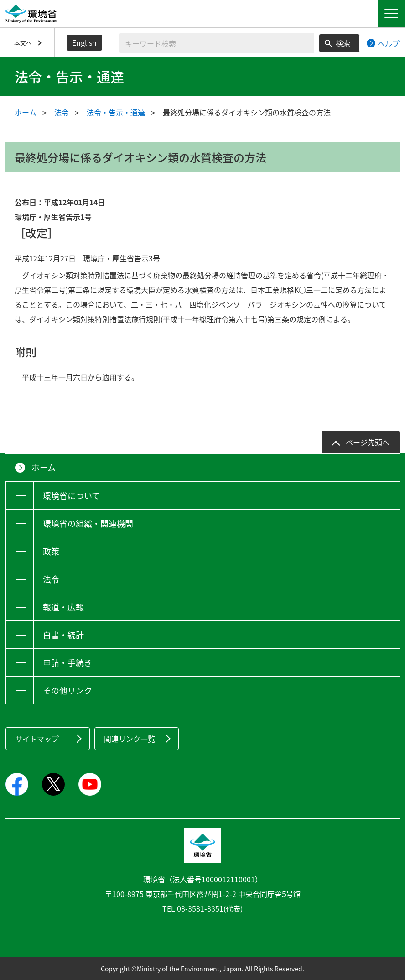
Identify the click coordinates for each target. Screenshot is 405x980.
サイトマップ (37, 739)
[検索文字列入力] (217, 43)
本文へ (23, 43)
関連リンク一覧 (130, 739)
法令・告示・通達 (116, 112)
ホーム (26, 112)
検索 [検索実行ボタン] (343, 43)
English (84, 42)
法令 (62, 112)
